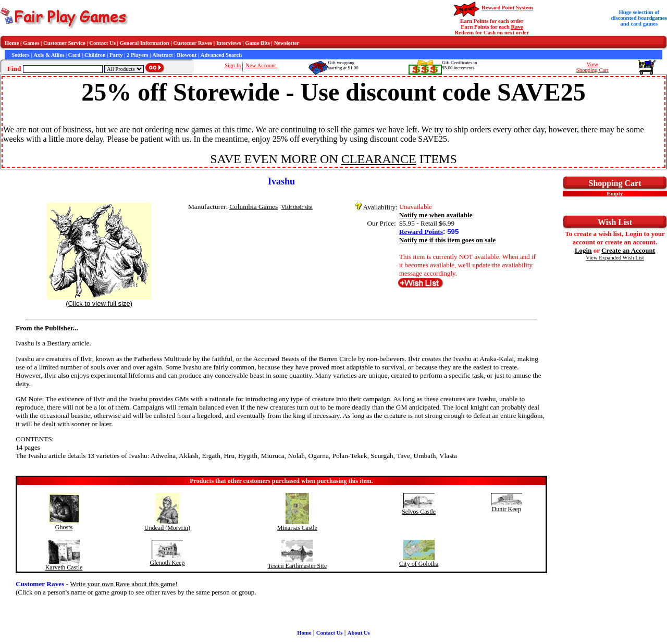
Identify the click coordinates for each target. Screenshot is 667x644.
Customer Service (64, 43)
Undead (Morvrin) (167, 528)
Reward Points (421, 232)
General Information (145, 43)
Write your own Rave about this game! (124, 584)
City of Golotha (419, 564)
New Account (261, 65)
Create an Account (628, 250)
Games (31, 43)
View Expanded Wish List (615, 258)
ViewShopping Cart (592, 67)
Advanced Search (221, 55)
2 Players (138, 55)
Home (12, 43)
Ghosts (64, 527)
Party (116, 55)
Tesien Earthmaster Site (297, 566)
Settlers (20, 55)
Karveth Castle (64, 567)
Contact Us (102, 43)
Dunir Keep (507, 509)
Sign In (233, 65)
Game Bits (257, 43)
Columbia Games (254, 207)
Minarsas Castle (297, 528)
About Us (359, 633)
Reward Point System (507, 8)
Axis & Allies (49, 55)
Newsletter (287, 43)
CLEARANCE (379, 159)
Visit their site (297, 207)
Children (95, 55)
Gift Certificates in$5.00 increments (459, 65)
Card (75, 55)
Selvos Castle (419, 512)
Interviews (229, 43)
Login (583, 250)
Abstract (163, 55)
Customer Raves (193, 43)
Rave (517, 27)
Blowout (187, 55)
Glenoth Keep (167, 563)
